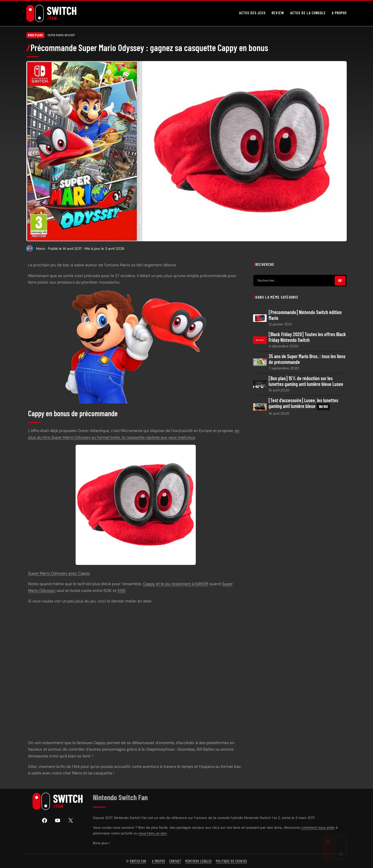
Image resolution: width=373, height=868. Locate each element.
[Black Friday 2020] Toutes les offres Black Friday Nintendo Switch (307, 337)
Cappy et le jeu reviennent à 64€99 (176, 584)
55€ (121, 590)
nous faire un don (153, 833)
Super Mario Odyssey (61, 35)
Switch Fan (138, 861)
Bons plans (35, 35)
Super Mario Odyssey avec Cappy (59, 573)
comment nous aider (318, 827)
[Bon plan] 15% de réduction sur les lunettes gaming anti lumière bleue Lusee (306, 381)
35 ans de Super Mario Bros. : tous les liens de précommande (307, 359)
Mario (41, 248)
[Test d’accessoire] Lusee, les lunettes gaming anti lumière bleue (303, 404)
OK (340, 280)
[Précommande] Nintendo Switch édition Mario (305, 315)
